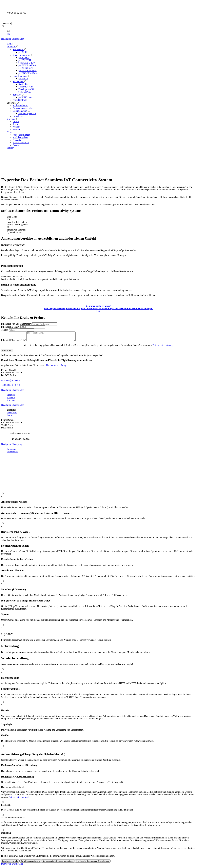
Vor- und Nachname (16, 324)
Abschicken (7, 352)
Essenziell (6, 807)
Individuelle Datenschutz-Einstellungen (93, 863)
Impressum (12, 451)
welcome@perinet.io (11, 382)
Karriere (11, 399)
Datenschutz (13, 453)
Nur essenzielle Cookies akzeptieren (58, 863)
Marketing (6, 835)
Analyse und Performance (13, 819)
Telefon (5, 330)
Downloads (12, 414)
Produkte (11, 397)
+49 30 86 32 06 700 (11, 387)
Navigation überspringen (13, 39)
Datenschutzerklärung (162, 347)
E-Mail (10, 327)
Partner (10, 417)
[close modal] (2, 498)
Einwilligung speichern (30, 863)
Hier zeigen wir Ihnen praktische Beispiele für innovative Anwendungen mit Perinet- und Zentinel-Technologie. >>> (98, 309)
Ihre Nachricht (14, 342)
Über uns (11, 402)
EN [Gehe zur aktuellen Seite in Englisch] (8, 34)
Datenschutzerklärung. (19, 799)
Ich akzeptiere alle (10, 863)
